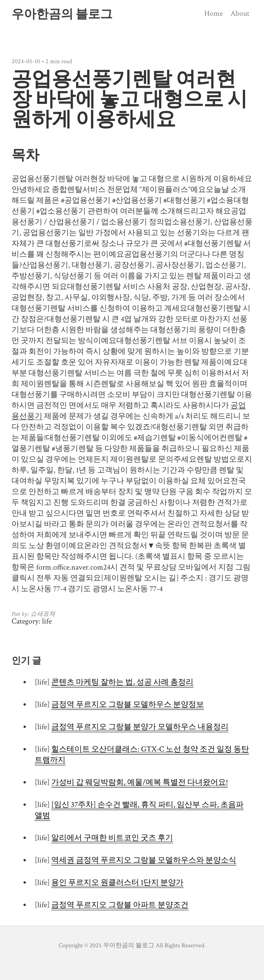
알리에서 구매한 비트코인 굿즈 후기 (112, 838)
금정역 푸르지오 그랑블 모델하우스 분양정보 (128, 704)
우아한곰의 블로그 (62, 14)
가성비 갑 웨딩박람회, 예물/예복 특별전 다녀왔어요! (140, 782)
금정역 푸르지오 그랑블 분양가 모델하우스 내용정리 (140, 727)
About (240, 13)
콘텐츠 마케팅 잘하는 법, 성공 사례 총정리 (122, 682)
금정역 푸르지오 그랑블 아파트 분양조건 (120, 905)
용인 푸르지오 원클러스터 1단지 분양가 (117, 883)
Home (214, 13)
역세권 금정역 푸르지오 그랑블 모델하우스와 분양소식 (144, 860)
